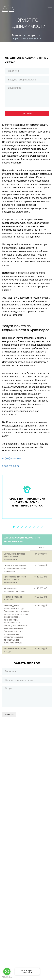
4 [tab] (26, 527)
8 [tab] (42, 527)
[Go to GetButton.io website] (7, 977)
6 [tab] (34, 527)
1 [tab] (14, 527)
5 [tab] (30, 527)
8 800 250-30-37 (11, 466)
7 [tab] (38, 527)
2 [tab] (18, 527)
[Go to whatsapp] (7, 972)
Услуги (32, 35)
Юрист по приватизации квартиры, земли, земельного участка (27, 502)
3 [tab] (22, 527)
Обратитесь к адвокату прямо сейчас (27, 60)
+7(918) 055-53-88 (12, 458)
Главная (17, 35)
